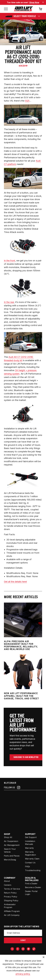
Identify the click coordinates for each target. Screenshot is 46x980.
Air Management (12, 845)
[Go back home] (23, 9)
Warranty (29, 848)
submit (23, 940)
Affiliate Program (12, 911)
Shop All (8, 837)
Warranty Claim (32, 859)
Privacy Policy (11, 897)
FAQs (27, 866)
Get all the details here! (15, 582)
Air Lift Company (12, 915)
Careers (8, 885)
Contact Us (30, 863)
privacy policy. (23, 974)
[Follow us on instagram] (23, 788)
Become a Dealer (33, 887)
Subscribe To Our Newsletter (26, 757)
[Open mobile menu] (6, 9)
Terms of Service (12, 889)
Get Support (31, 837)
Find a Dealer (31, 883)
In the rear (9, 302)
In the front (10, 261)
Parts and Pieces (12, 856)
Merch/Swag (10, 860)
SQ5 (27, 101)
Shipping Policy (11, 901)
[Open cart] (40, 9)
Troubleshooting (33, 870)
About (7, 881)
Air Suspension (11, 841)
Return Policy (10, 893)
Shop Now (34, 2)
